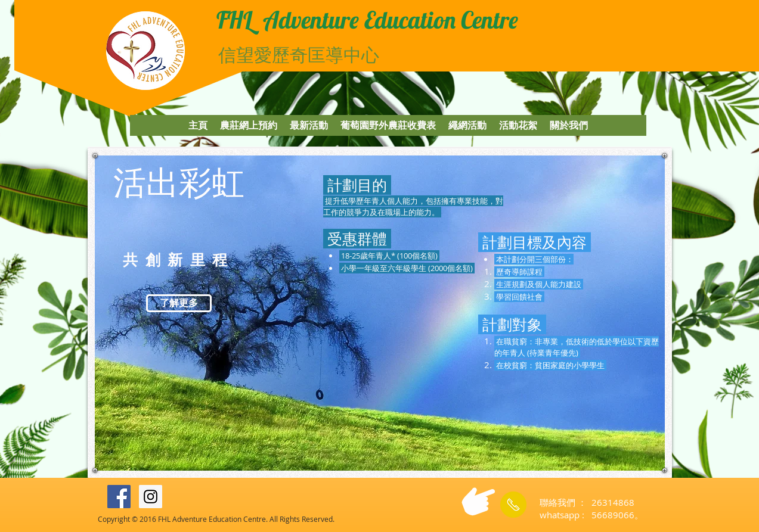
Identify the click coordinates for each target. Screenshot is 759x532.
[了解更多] (179, 303)
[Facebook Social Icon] (119, 497)
